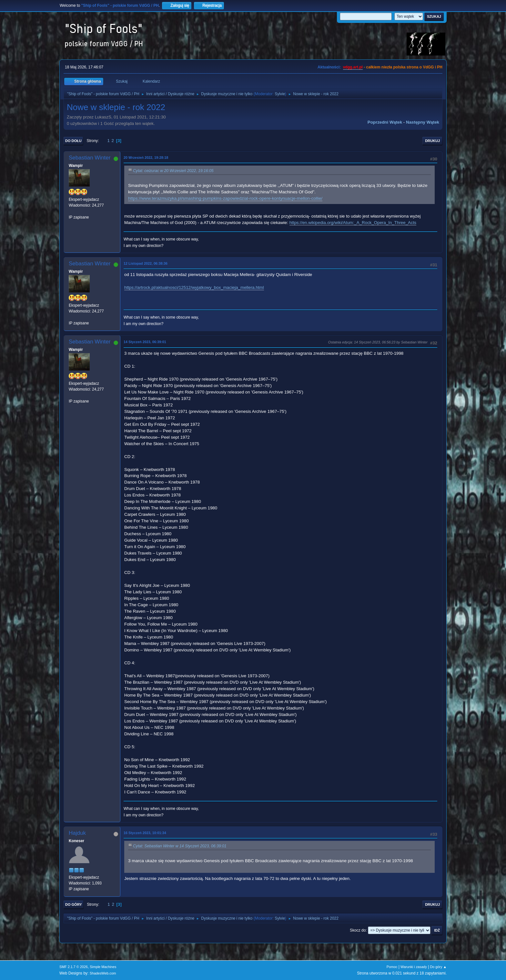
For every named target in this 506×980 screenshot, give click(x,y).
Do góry (74, 904)
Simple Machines (103, 967)
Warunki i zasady (414, 967)
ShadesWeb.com (103, 973)
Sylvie (280, 94)
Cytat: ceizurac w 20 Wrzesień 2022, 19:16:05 (173, 171)
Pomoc (392, 967)
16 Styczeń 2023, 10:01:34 (145, 833)
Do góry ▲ (438, 967)
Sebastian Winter (90, 158)
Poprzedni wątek (385, 122)
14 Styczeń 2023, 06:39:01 (145, 342)
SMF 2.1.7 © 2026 (74, 967)
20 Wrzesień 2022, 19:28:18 (146, 158)
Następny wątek (423, 122)
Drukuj (432, 141)
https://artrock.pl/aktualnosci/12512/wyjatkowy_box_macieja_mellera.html (194, 287)
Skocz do (358, 930)
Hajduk (77, 833)
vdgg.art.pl (353, 67)
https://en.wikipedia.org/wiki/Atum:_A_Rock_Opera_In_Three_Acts (353, 223)
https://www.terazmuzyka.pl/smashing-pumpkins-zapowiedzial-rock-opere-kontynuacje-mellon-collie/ (225, 198)
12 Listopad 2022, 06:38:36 (146, 263)
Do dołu (73, 141)
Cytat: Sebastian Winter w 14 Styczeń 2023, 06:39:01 (180, 846)
